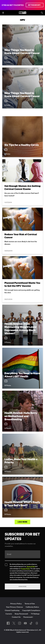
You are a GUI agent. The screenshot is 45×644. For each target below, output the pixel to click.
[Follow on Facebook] (8, 623)
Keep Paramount (21, 614)
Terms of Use (31, 566)
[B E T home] (23, 14)
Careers (9, 614)
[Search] (42, 13)
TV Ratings (35, 614)
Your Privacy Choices (14, 607)
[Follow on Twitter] (14, 623)
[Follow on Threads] (37, 623)
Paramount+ (28, 617)
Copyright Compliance (31, 610)
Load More (23, 522)
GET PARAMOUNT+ (35, 5)
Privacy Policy (25, 569)
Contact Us (16, 617)
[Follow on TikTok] (31, 623)
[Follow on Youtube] (25, 623)
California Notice (32, 607)
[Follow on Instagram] (20, 623)
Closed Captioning (12, 610)
